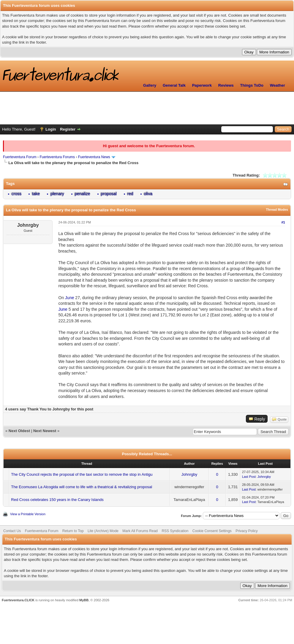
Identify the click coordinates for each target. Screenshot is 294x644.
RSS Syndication (175, 531)
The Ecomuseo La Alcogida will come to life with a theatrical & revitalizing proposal (82, 487)
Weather (278, 85)
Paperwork (202, 85)
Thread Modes (277, 210)
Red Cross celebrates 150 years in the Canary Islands (57, 500)
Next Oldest (19, 431)
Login (51, 129)
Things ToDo (252, 85)
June (69, 298)
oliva (148, 194)
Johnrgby (189, 474)
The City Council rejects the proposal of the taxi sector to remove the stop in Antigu (82, 474)
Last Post (249, 477)
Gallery (150, 85)
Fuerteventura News (94, 157)
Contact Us (12, 531)
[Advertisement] (147, 108)
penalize (83, 194)
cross (16, 194)
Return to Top (73, 531)
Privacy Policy (247, 531)
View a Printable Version (28, 514)
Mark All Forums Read (140, 531)
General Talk (174, 85)
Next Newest (45, 431)
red (130, 194)
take (36, 194)
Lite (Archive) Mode (103, 531)
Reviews (226, 85)
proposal (109, 194)
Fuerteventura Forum (20, 157)
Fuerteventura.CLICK (18, 600)
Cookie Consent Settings (212, 531)
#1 (283, 222)
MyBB (84, 600)
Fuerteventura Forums (57, 157)
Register (68, 129)
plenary (57, 194)
